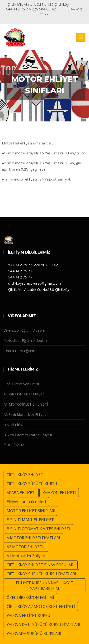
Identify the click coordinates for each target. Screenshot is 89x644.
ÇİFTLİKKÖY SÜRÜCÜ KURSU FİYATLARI (41, 574)
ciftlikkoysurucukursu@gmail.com (34, 283)
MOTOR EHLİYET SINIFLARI (31, 511)
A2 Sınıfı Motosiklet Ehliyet (25, 414)
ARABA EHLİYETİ (21, 493)
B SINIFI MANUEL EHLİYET (30, 520)
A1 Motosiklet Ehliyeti (26, 556)
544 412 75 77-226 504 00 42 (33, 265)
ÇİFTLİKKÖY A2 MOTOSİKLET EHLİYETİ (41, 607)
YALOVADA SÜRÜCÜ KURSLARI (34, 634)
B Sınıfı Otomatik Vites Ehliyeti (28, 435)
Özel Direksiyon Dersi (21, 384)
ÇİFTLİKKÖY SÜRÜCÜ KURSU (32, 484)
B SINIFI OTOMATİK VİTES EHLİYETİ (38, 529)
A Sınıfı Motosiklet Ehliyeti (24, 394)
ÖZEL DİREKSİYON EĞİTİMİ (30, 598)
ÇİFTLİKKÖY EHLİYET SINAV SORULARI (41, 565)
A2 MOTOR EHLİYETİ (25, 547)
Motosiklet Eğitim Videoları (25, 340)
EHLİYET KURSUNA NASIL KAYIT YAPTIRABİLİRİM (45, 586)
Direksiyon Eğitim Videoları (25, 330)
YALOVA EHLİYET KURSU (28, 616)
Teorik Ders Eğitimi (19, 351)
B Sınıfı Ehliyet (15, 425)
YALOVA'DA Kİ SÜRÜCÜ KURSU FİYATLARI (43, 625)
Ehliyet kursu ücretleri (26, 502)
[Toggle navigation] (81, 37)
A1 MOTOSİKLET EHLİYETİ (26, 404)
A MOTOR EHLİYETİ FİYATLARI (33, 538)
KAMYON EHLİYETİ (59, 493)
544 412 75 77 (20, 271)
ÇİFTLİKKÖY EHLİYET (25, 475)
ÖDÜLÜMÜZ (14, 445)
